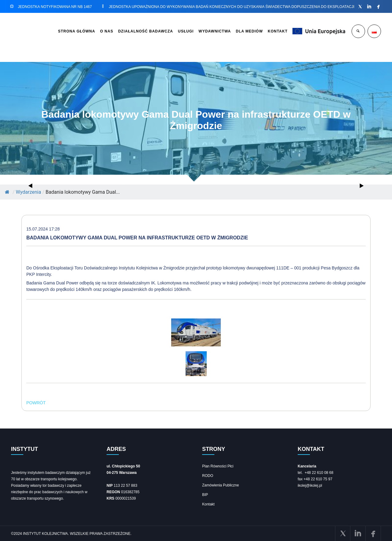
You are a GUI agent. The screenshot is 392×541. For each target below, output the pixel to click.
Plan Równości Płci (218, 466)
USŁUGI (186, 31)
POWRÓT (36, 403)
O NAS (107, 31)
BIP (205, 495)
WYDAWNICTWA (215, 31)
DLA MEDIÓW (249, 31)
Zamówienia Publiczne (221, 485)
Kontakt (208, 504)
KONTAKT (278, 31)
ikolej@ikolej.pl (310, 486)
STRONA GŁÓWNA (76, 31)
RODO (208, 476)
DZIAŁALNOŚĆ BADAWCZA (146, 31)
